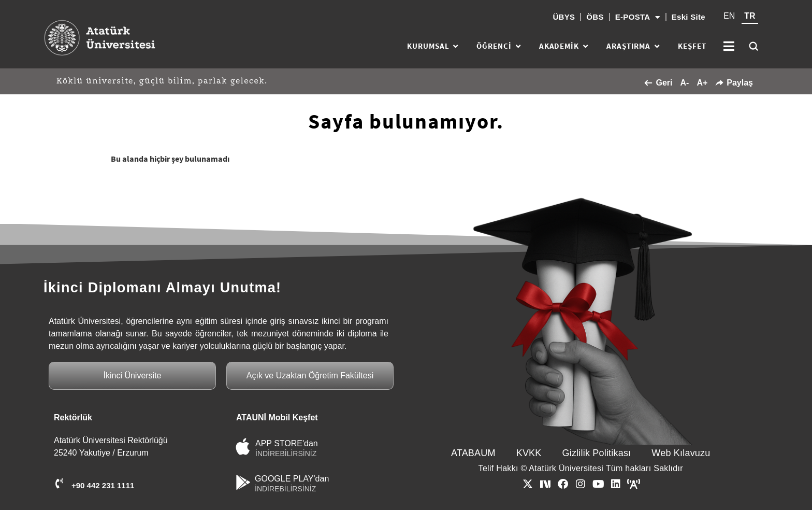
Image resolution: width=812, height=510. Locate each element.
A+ (702, 83)
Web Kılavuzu (681, 453)
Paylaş (734, 83)
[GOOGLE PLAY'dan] (243, 482)
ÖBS (595, 17)
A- (684, 83)
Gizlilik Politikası (597, 453)
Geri (658, 83)
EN (729, 16)
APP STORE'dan (287, 443)
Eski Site (688, 17)
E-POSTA (638, 17)
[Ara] (753, 46)
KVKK (529, 453)
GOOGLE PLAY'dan (292, 479)
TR (750, 16)
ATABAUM (473, 453)
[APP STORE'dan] (243, 447)
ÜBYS (564, 17)
